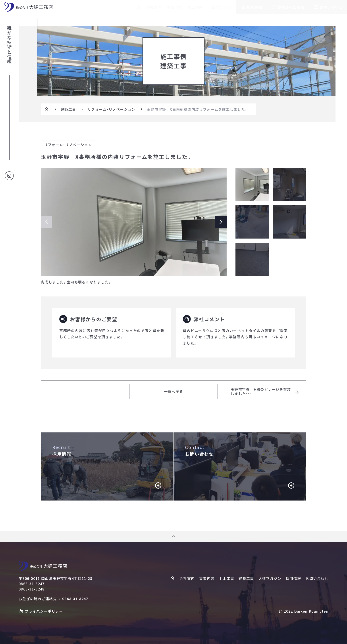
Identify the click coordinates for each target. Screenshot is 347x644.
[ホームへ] (138, 7)
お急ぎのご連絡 (291, 7)
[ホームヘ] (172, 579)
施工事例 (195, 7)
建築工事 (68, 109)
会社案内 (154, 7)
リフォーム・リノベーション (111, 109)
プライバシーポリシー (44, 611)
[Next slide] (221, 222)
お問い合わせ (331, 7)
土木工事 (227, 579)
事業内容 (174, 7)
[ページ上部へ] (173, 537)
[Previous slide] (46, 222)
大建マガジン (220, 7)
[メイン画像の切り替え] (252, 184)
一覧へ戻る (173, 392)
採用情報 (255, 7)
